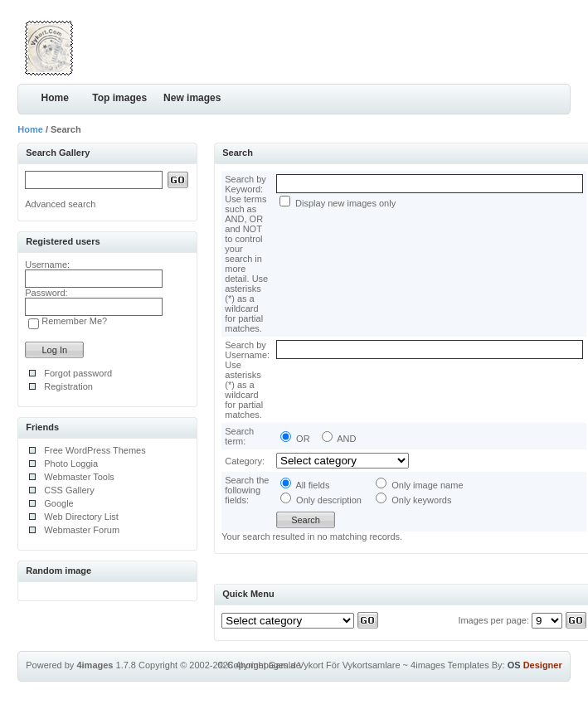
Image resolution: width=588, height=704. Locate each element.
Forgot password (78, 373)
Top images (119, 98)
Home (55, 98)
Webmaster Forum (82, 530)
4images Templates (450, 665)
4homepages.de (268, 665)
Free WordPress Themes (95, 450)
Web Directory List (81, 517)
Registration (68, 386)
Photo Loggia (71, 464)
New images (192, 98)
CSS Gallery (69, 490)
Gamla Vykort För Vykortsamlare (335, 665)
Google (58, 503)
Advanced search (60, 204)
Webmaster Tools (79, 477)
